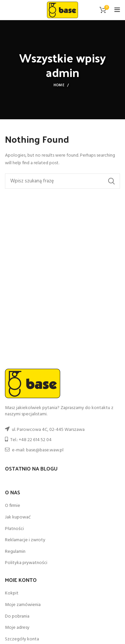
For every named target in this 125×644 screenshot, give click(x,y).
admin (62, 72)
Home (59, 85)
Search (111, 181)
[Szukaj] (62, 181)
